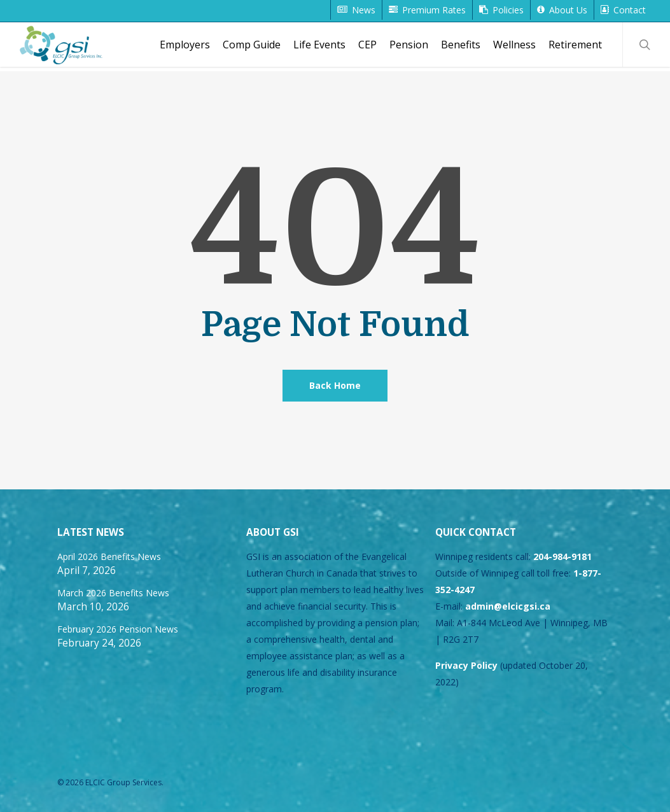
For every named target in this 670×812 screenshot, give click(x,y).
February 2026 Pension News (118, 629)
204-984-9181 (562, 556)
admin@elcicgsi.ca (508, 606)
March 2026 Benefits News (113, 593)
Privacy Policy (466, 665)
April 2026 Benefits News (109, 556)
